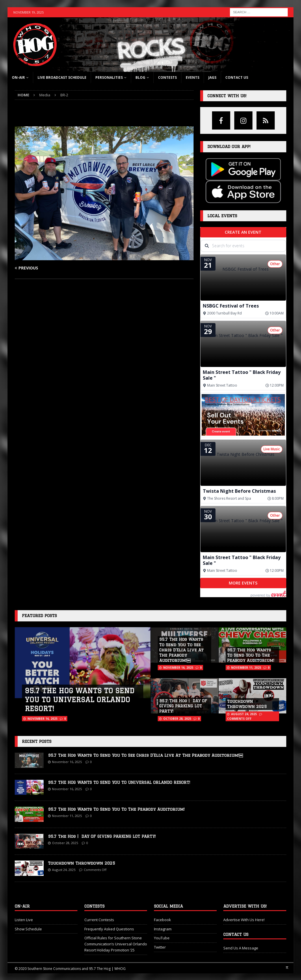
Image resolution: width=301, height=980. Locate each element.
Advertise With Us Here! (244, 920)
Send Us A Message (241, 948)
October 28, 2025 (177, 719)
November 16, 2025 (42, 719)
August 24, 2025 (244, 714)
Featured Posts (39, 616)
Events (193, 77)
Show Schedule (28, 929)
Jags (212, 77)
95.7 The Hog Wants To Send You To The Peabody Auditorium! (251, 655)
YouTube (162, 938)
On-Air (18, 77)
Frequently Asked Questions (109, 929)
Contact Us (237, 77)
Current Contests (99, 920)
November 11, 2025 (246, 668)
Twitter (160, 947)
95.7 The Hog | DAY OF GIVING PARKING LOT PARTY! (183, 706)
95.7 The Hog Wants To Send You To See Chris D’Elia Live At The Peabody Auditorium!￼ (181, 650)
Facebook (162, 920)
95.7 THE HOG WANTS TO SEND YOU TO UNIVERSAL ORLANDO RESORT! (80, 699)
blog (140, 77)
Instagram (163, 929)
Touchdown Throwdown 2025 (81, 863)
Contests (167, 77)
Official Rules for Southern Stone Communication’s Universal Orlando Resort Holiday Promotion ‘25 (116, 944)
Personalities (109, 77)
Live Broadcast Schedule (62, 77)
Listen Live (24, 920)
